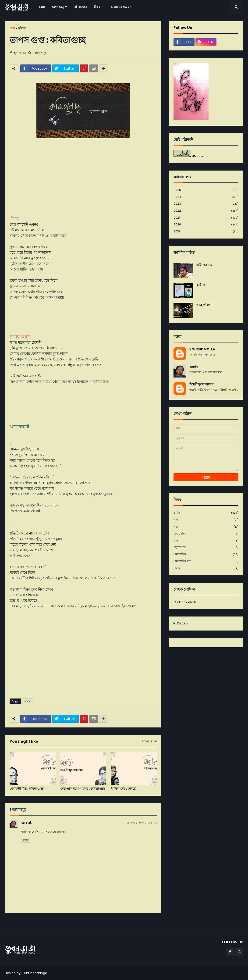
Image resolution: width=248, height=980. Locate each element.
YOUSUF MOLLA (202, 349)
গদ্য (206, 520)
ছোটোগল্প (206, 547)
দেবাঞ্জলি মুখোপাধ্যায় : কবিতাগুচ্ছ (83, 789)
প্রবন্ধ (206, 568)
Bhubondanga (36, 973)
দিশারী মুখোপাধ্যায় (201, 384)
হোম (12, 28)
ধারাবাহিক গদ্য (206, 561)
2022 (206, 211)
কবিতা (22, 28)
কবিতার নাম (204, 265)
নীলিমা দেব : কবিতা (123, 789)
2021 (206, 218)
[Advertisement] (83, 659)
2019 (206, 232)
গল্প (206, 527)
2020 (206, 225)
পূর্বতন (155, 922)
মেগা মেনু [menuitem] (58, 7)
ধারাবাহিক (206, 554)
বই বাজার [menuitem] (80, 7)
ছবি (206, 541)
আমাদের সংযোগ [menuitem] (121, 7)
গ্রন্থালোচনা (206, 534)
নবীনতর (12, 922)
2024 (206, 197)
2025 (206, 190)
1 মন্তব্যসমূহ (39, 53)
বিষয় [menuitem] (97, 7)
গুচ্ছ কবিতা (204, 305)
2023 (206, 204)
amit (27, 822)
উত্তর (26, 840)
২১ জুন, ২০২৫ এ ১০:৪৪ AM (141, 823)
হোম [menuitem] (42, 7)
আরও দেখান (149, 741)
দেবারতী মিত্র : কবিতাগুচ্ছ (27, 789)
